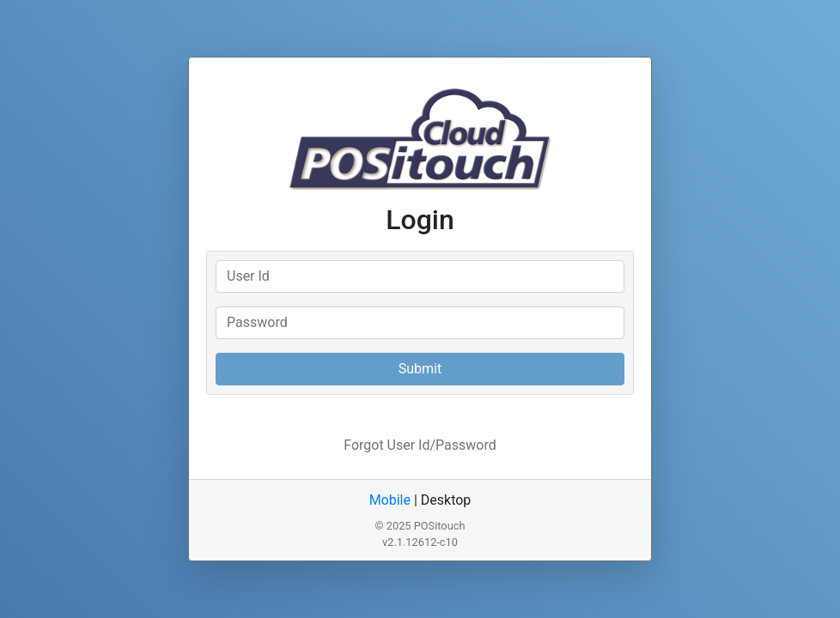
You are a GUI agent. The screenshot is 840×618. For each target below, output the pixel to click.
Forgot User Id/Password (420, 445)
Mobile (390, 500)
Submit (420, 369)
